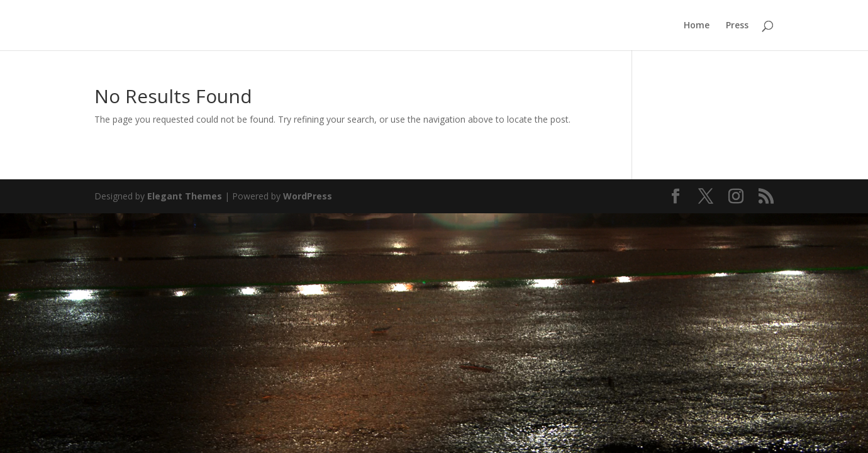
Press (737, 26)
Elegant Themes (185, 196)
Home (697, 26)
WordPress (308, 196)
